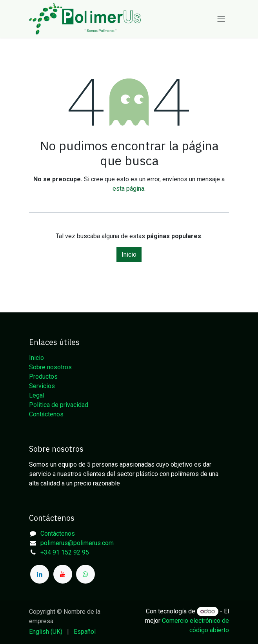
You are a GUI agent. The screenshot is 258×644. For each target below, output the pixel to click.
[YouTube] (63, 574)
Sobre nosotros (50, 367)
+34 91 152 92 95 (65, 552)
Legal (37, 395)
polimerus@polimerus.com (77, 543)
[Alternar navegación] (221, 19)
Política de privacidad (59, 405)
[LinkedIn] (40, 574)
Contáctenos (46, 414)
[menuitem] (46, 632)
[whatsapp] (85, 574)
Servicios (42, 386)
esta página (128, 189)
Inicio (129, 254)
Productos (43, 377)
